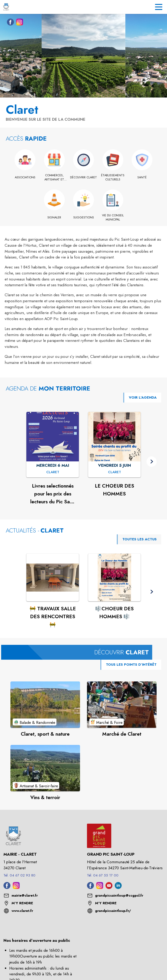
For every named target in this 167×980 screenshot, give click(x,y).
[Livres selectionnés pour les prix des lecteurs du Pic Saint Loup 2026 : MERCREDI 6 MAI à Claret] (53, 472)
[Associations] (25, 177)
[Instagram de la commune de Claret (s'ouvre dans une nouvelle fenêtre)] (19, 23)
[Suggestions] (84, 217)
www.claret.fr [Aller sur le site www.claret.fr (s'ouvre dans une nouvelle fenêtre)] (22, 911)
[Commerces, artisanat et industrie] (54, 178)
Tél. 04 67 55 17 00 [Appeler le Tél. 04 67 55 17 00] (103, 875)
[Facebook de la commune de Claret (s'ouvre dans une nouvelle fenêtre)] (9, 23)
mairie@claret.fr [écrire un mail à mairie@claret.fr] (25, 895)
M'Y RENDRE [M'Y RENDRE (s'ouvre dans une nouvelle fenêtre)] (22, 903)
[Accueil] (6, 7)
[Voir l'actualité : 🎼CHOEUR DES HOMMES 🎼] (114, 577)
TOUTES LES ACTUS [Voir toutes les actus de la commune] (139, 539)
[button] (152, 462)
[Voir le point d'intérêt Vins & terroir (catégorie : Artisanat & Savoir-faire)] (45, 768)
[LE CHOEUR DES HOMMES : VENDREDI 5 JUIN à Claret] (114, 472)
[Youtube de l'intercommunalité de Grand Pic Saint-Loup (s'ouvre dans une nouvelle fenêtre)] (109, 888)
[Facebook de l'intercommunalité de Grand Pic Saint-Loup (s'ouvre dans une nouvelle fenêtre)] (90, 888)
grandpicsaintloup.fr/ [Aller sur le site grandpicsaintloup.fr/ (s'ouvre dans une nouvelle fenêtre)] (113, 911)
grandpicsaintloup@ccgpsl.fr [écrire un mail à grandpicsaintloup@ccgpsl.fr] (119, 895)
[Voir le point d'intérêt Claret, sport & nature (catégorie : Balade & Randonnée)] (45, 705)
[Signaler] (54, 217)
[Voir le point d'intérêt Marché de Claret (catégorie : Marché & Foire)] (122, 705)
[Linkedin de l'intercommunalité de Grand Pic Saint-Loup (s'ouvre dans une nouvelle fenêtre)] (118, 888)
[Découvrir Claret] (84, 177)
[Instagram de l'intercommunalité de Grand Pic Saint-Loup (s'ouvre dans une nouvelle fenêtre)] (100, 888)
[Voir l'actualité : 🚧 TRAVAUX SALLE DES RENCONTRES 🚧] (53, 577)
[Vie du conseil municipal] (113, 218)
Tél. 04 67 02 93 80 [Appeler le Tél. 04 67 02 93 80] (19, 875)
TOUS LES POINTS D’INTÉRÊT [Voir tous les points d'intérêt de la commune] (131, 665)
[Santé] (142, 177)
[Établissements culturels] (113, 178)
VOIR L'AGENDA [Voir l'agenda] (143, 397)
